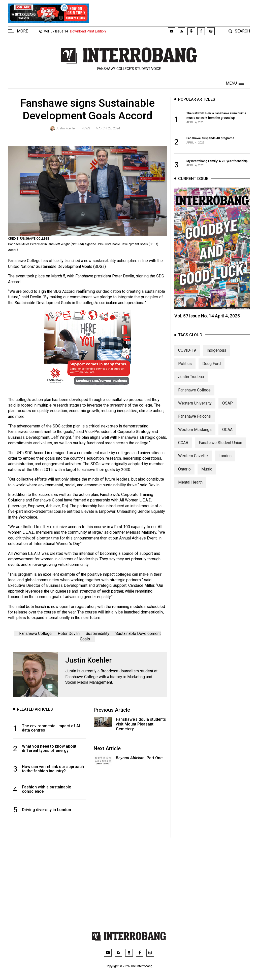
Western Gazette (193, 461)
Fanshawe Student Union (220, 447)
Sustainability (98, 633)
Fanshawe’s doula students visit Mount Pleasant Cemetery (141, 724)
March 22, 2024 (108, 128)
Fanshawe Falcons (195, 421)
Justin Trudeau (191, 382)
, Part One (139, 758)
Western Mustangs (195, 434)
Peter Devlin (69, 633)
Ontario (184, 474)
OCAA (227, 434)
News (86, 128)
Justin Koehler (66, 128)
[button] (235, 83)
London (225, 461)
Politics (185, 368)
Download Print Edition (88, 31)
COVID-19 (187, 355)
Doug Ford (212, 368)
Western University (195, 408)
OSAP (228, 408)
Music (207, 474)
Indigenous (216, 355)
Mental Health (190, 487)
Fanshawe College (35, 633)
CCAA (183, 447)
